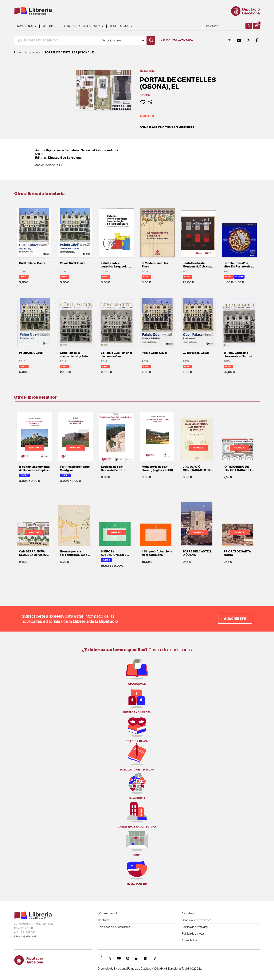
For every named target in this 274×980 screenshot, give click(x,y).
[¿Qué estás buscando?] (57, 40)
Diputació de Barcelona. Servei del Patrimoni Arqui (82, 150)
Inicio (18, 52)
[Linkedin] (137, 958)
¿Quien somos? (108, 913)
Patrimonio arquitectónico (176, 127)
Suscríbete (235, 619)
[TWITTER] (230, 40)
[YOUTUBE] (239, 40)
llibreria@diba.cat (25, 936)
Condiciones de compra (196, 920)
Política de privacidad (195, 927)
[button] (256, 26)
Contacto (104, 920)
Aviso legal (188, 913)
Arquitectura (148, 127)
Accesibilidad (190, 940)
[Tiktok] (155, 958)
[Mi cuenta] (249, 26)
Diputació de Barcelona (65, 158)
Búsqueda (177, 40)
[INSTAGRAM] (248, 40)
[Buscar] (151, 40)
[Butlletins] (146, 958)
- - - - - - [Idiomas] (224, 26)
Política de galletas (193, 934)
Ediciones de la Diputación (114, 927)
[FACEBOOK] (257, 40)
